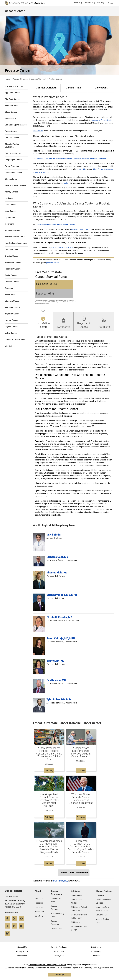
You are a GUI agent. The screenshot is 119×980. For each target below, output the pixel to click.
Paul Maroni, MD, (61, 881)
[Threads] (22, 929)
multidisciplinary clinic (80, 229)
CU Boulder (76, 922)
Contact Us (22, 947)
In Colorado (38, 131)
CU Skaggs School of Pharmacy (79, 909)
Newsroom (39, 912)
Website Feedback (59, 947)
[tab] (43, 321)
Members (39, 899)
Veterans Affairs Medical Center (102, 909)
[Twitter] (15, 922)
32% (66, 183)
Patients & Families (20, 79)
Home (7, 79)
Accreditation (22, 956)
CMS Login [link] (59, 975)
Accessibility (96, 951)
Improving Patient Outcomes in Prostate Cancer (55, 224)
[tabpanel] (74, 426)
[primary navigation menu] (112, 3)
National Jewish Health (102, 921)
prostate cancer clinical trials (62, 248)
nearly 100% (81, 169)
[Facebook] (8, 922)
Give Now (39, 916)
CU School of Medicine (77, 901)
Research (39, 903)
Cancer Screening (55, 923)
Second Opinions (55, 908)
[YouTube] (22, 922)
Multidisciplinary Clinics (58, 915)
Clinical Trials (56, 929)
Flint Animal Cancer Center (79, 928)
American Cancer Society (103, 120)
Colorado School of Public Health (79, 916)
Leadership (39, 907)
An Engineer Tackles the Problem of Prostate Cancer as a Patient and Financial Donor (71, 159)
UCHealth (100, 895)
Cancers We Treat (39, 79)
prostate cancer (52, 263)
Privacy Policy (22, 951)
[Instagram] (8, 929)
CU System (96, 947)
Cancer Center (15, 11)
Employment (59, 956)
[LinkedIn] (15, 929)
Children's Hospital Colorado (103, 901)
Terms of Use (59, 951)
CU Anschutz (76, 895)
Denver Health (102, 915)
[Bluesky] (8, 937)
